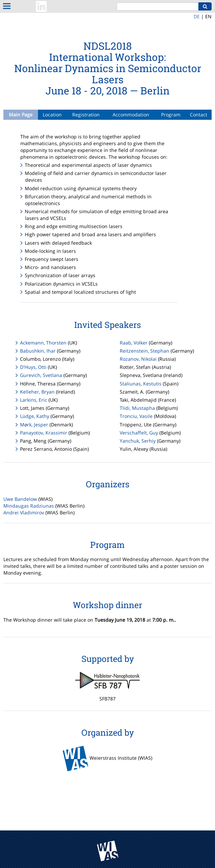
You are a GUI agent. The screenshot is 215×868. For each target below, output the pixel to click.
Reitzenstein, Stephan (144, 351)
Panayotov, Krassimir (44, 433)
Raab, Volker (134, 343)
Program (171, 115)
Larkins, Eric (34, 400)
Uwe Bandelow (20, 499)
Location (52, 115)
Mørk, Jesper (34, 425)
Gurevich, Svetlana (41, 375)
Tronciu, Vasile (136, 416)
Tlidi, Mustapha (137, 408)
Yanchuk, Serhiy (138, 441)
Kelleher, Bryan (37, 392)
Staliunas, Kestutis (141, 384)
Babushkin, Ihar (38, 351)
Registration (86, 115)
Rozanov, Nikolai (138, 359)
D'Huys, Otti (33, 367)
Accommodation (131, 115)
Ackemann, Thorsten (43, 343)
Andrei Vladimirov (24, 513)
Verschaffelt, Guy (139, 433)
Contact (199, 115)
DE (197, 16)
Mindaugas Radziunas (29, 506)
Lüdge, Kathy (35, 416)
